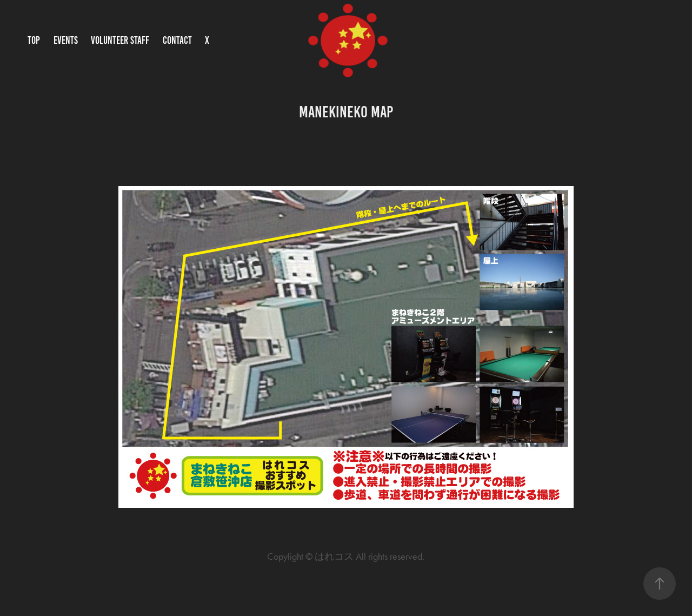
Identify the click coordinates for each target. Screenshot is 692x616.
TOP (34, 40)
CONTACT (177, 40)
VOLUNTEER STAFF (120, 40)
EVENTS (66, 40)
